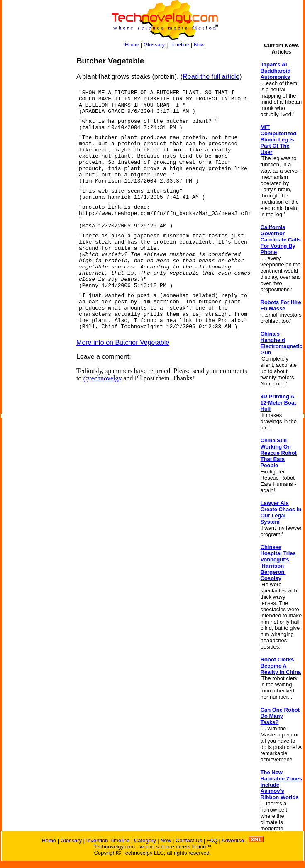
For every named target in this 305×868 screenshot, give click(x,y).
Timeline (179, 45)
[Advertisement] (36, 181)
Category (145, 840)
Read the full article (211, 77)
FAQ (212, 840)
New (199, 45)
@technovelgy (103, 378)
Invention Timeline (108, 840)
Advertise (233, 840)
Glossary (154, 45)
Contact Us (189, 840)
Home (132, 45)
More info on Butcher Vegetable (123, 343)
